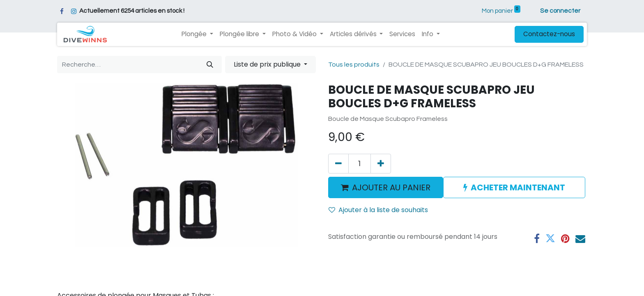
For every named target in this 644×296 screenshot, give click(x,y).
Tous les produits (354, 65)
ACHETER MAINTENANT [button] (514, 187)
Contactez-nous (549, 34)
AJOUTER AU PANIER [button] (386, 187)
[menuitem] (402, 34)
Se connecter (560, 11)
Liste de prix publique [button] (268, 64)
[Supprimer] (338, 164)
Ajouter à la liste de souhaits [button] (378, 210)
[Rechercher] (210, 65)
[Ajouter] (381, 164)
